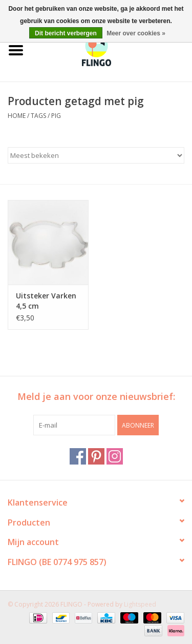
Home (17, 116)
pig (56, 116)
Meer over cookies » (136, 33)
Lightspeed (140, 604)
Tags (38, 116)
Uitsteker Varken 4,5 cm (46, 301)
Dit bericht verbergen (66, 33)
